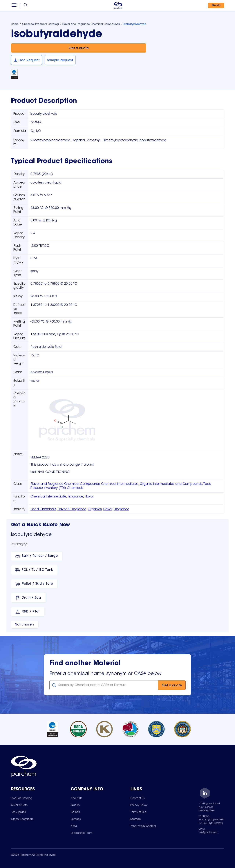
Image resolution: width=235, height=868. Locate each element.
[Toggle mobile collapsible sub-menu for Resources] (41, 790)
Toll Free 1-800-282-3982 (211, 823)
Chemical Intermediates (120, 484)
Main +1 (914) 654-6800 (211, 820)
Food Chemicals (43, 509)
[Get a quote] (79, 48)
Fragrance (75, 497)
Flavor (89, 497)
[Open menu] (14, 5)
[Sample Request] (60, 60)
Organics (95, 509)
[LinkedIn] (205, 794)
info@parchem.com (209, 832)
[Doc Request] (27, 60)
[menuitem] (22, 798)
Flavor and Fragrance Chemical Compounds (65, 484)
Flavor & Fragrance (72, 509)
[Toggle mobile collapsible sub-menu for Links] (160, 790)
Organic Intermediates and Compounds (171, 484)
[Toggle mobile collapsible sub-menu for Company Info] (101, 790)
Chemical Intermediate (48, 497)
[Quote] (216, 5)
